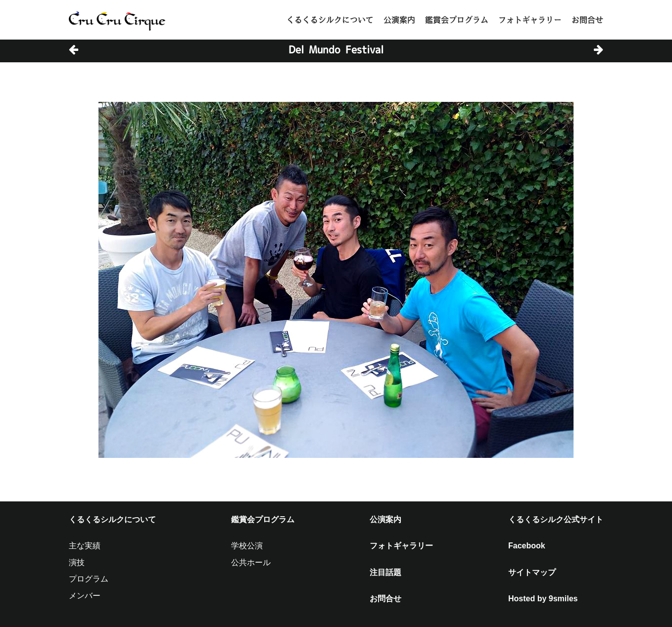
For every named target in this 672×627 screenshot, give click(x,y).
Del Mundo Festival (336, 49)
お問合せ (587, 20)
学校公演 (247, 546)
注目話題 (385, 572)
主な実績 (85, 546)
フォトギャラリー (530, 20)
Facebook (527, 546)
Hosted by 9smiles (543, 599)
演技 (77, 562)
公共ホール (251, 562)
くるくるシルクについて (330, 20)
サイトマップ (532, 572)
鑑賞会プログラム (457, 20)
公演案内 (399, 20)
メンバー (85, 596)
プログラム (89, 579)
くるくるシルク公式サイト (556, 519)
